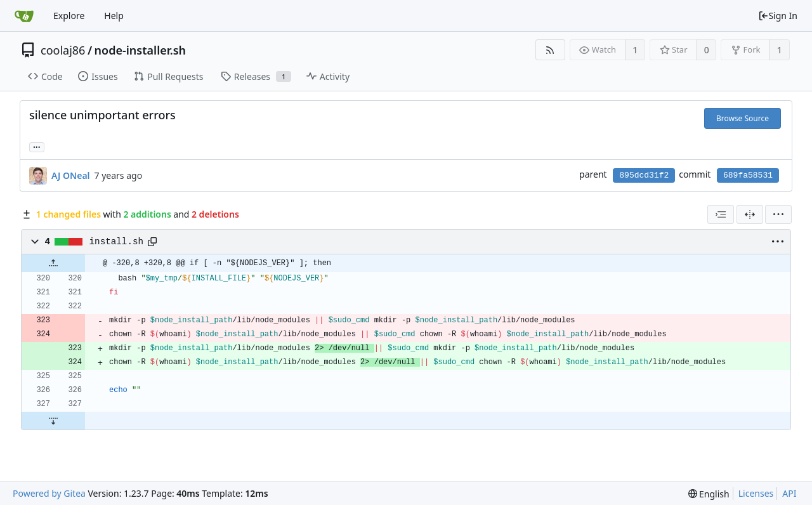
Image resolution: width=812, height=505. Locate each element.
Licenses (756, 493)
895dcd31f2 (644, 175)
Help (114, 16)
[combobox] (721, 214)
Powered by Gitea (49, 493)
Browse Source (743, 118)
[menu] (778, 214)
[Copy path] (152, 242)
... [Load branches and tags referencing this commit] (37, 146)
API (789, 493)
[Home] (24, 16)
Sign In (778, 16)
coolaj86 (63, 50)
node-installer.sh (140, 50)
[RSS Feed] (550, 50)
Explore (69, 16)
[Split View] (750, 214)
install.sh (117, 242)
